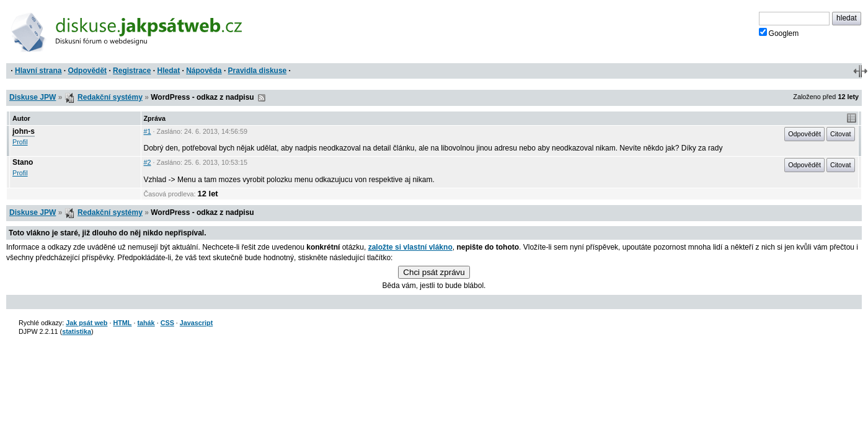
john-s (24, 131)
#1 (148, 131)
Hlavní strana (38, 71)
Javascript (196, 323)
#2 (148, 162)
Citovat (841, 134)
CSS (167, 323)
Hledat (168, 71)
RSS (262, 98)
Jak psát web (86, 323)
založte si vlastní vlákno (410, 247)
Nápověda (204, 71)
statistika (77, 331)
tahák (146, 323)
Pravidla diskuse (258, 71)
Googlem (779, 33)
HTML (122, 323)
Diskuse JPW (33, 97)
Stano (23, 162)
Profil (20, 142)
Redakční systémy (110, 97)
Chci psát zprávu (434, 272)
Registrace (132, 71)
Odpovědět (87, 71)
